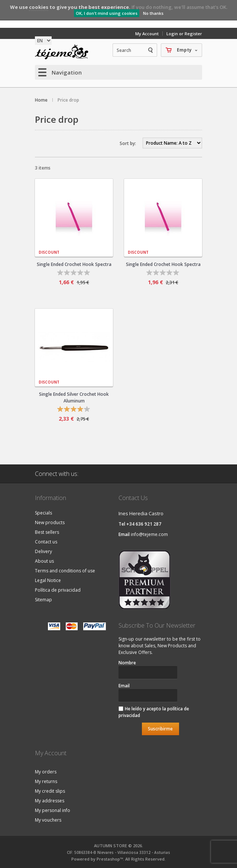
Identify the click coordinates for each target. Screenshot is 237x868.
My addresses (50, 801)
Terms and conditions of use (65, 571)
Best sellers (47, 532)
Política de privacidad (58, 590)
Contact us (46, 542)
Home (41, 100)
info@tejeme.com (149, 534)
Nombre (127, 663)
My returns (46, 781)
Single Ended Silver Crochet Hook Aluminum (74, 397)
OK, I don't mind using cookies (107, 13)
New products (50, 522)
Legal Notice (48, 580)
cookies (39, 7)
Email (124, 686)
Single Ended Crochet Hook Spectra (74, 264)
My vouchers (48, 820)
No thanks (153, 13)
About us (44, 561)
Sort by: (128, 143)
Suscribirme (160, 729)
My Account (147, 34)
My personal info (53, 810)
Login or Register (184, 34)
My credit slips (50, 791)
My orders (46, 772)
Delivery (43, 551)
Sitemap (43, 600)
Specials (43, 513)
